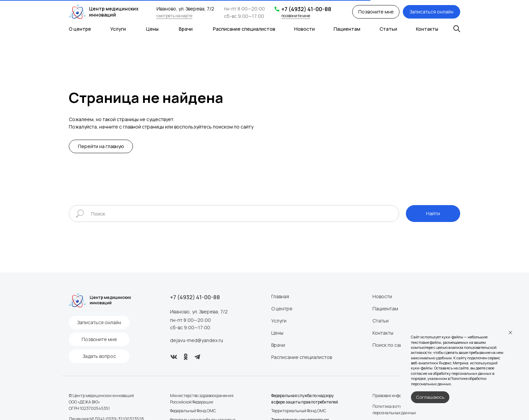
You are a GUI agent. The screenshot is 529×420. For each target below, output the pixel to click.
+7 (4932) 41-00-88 (306, 9)
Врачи (186, 29)
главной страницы (143, 127)
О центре (80, 29)
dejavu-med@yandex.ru (197, 340)
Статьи (388, 29)
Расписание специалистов (244, 29)
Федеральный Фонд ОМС (193, 411)
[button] (376, 12)
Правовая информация (394, 396)
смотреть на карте (174, 16)
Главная (280, 296)
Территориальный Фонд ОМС (299, 411)
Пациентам (347, 29)
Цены (152, 29)
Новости (304, 29)
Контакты (427, 29)
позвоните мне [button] (296, 16)
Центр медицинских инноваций (114, 12)
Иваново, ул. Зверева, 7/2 (199, 312)
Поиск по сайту (390, 345)
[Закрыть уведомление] (510, 333)
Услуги (118, 29)
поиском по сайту (233, 127)
